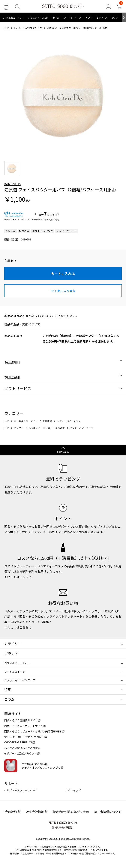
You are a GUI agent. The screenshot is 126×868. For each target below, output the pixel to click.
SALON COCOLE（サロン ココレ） (24, 737)
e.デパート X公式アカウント (21, 753)
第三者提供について (108, 812)
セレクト (19, 428)
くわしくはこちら (16, 577)
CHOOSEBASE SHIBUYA (18, 742)
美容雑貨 (47, 421)
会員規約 (11, 812)
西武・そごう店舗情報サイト (21, 720)
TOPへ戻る (63, 452)
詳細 (53, 215)
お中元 (56, 18)
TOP (7, 28)
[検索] (17, 7)
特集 (8, 689)
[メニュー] (6, 7)
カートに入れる (63, 274)
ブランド (11, 653)
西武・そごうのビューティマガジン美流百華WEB (33, 731)
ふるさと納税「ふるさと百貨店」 (24, 748)
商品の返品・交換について (22, 324)
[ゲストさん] (108, 7)
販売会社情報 (35, 812)
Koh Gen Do (12, 184)
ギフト (89, 18)
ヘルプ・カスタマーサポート (21, 790)
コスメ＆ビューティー (13, 18)
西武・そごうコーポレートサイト (24, 726)
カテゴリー (13, 644)
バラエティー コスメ (38, 18)
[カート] (119, 7)
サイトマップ (73, 790)
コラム (9, 699)
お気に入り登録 (65, 291)
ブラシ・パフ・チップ (69, 421)
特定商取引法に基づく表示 (71, 812)
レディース (102, 18)
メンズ (115, 18)
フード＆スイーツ (72, 18)
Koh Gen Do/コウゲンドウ (28, 28)
